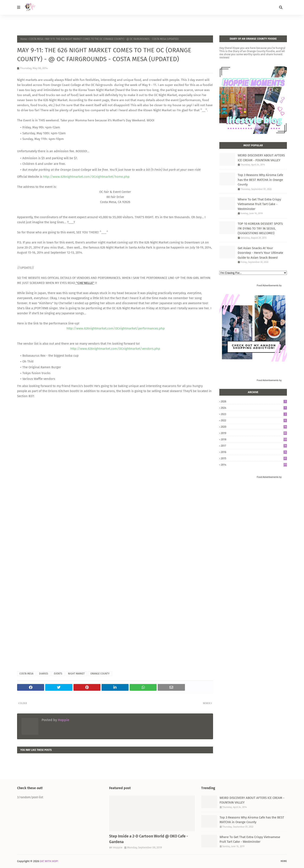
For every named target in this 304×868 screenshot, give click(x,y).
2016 (254, 452)
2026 (254, 401)
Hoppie (63, 720)
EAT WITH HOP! (49, 861)
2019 (254, 433)
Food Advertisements (268, 285)
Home (24, 39)
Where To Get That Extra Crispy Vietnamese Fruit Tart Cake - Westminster (259, 204)
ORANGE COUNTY (100, 674)
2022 (254, 420)
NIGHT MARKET (76, 674)
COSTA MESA (36, 39)
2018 (254, 439)
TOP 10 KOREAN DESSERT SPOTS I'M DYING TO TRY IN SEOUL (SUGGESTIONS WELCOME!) (260, 228)
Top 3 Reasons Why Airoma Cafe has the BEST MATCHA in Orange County (260, 180)
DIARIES (44, 674)
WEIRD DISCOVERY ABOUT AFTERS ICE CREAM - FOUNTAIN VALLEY (261, 158)
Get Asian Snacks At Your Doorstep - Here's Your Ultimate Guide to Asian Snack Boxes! (260, 253)
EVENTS (58, 674)
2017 (254, 446)
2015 (254, 458)
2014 (254, 465)
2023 (254, 414)
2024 (254, 408)
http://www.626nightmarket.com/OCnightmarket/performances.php (116, 328)
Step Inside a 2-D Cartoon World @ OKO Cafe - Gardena (149, 839)
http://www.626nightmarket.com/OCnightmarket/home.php (86, 177)
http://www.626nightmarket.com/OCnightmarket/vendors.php (115, 349)
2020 (254, 427)
